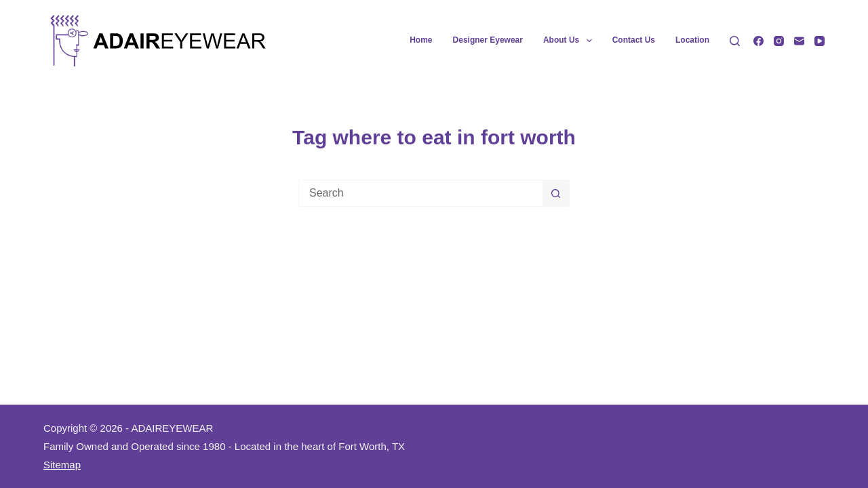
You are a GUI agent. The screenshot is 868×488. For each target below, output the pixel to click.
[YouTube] (820, 41)
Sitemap (62, 465)
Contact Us (634, 40)
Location (692, 40)
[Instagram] (779, 41)
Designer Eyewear (488, 40)
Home (421, 40)
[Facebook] (758, 41)
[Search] (735, 41)
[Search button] (556, 193)
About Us (570, 41)
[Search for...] (420, 193)
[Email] (799, 41)
